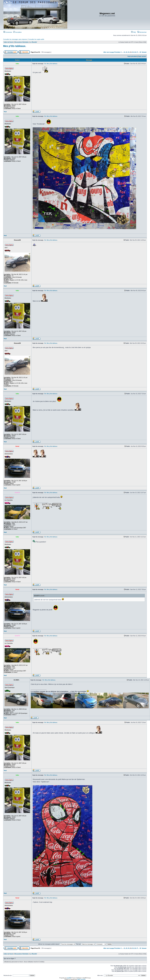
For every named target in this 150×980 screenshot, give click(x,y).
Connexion (8, 32)
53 (140, 52)
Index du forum (8, 42)
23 (129, 52)
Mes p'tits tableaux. (15, 46)
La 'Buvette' (34, 42)
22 (127, 52)
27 (137, 52)
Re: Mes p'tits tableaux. (51, 64)
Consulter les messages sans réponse (15, 39)
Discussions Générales (21, 42)
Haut (5, 112)
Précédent (117, 52)
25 (133, 52)
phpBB (69, 978)
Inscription (17, 32)
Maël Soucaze (81, 979)
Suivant (144, 52)
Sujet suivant (142, 56)
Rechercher (142, 32)
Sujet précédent (132, 56)
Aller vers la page (109, 52)
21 (124, 52)
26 (135, 52)
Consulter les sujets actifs (36, 39)
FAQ (133, 32)
